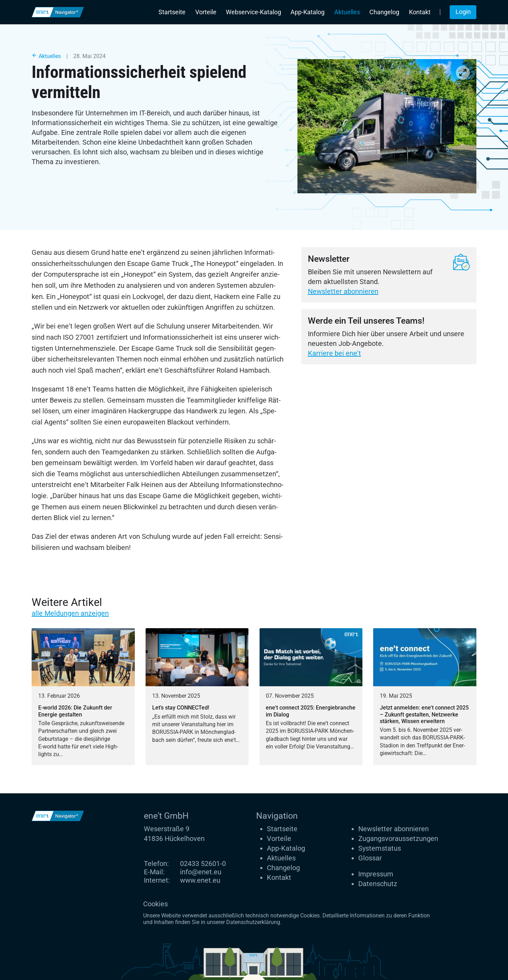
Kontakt (420, 12)
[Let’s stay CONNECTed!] (197, 697)
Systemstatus (380, 848)
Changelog (384, 12)
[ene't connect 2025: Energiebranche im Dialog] (311, 697)
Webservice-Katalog (253, 12)
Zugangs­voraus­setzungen (398, 839)
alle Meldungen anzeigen (70, 613)
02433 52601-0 (203, 864)
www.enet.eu (200, 880)
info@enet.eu (201, 872)
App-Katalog (308, 12)
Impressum (376, 874)
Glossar (370, 858)
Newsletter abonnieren (343, 291)
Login (463, 12)
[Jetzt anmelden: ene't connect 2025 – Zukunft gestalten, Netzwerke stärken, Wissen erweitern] (425, 697)
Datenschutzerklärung (253, 922)
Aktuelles (347, 12)
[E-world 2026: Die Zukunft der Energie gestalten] (83, 697)
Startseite (172, 12)
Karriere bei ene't (334, 353)
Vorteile (206, 12)
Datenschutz (378, 884)
